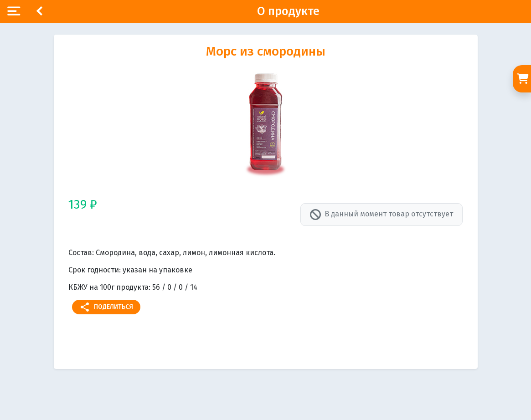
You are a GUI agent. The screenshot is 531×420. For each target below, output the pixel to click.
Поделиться (106, 307)
